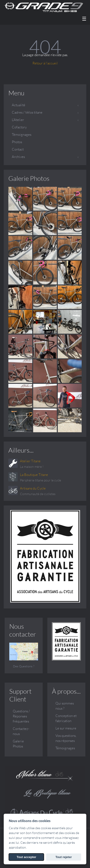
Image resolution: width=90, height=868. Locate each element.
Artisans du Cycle (33, 488)
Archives (18, 157)
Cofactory (19, 127)
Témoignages (22, 135)
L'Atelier (18, 120)
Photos (17, 142)
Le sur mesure (66, 728)
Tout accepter (26, 857)
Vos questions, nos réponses (66, 738)
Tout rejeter (64, 857)
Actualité (19, 105)
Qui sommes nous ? (65, 706)
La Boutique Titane (34, 475)
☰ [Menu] (84, 19)
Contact (18, 149)
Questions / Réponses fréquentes (21, 716)
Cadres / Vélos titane (27, 112)
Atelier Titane (30, 461)
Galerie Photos (29, 178)
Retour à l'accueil (45, 63)
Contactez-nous (21, 731)
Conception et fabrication (66, 718)
